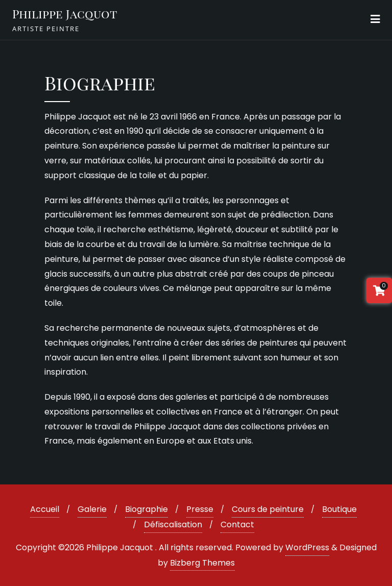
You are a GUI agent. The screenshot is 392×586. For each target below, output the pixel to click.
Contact (237, 524)
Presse (200, 509)
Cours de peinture (268, 509)
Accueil (45, 509)
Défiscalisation (173, 524)
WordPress (307, 547)
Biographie (146, 509)
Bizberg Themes (202, 563)
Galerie (92, 509)
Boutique (339, 509)
